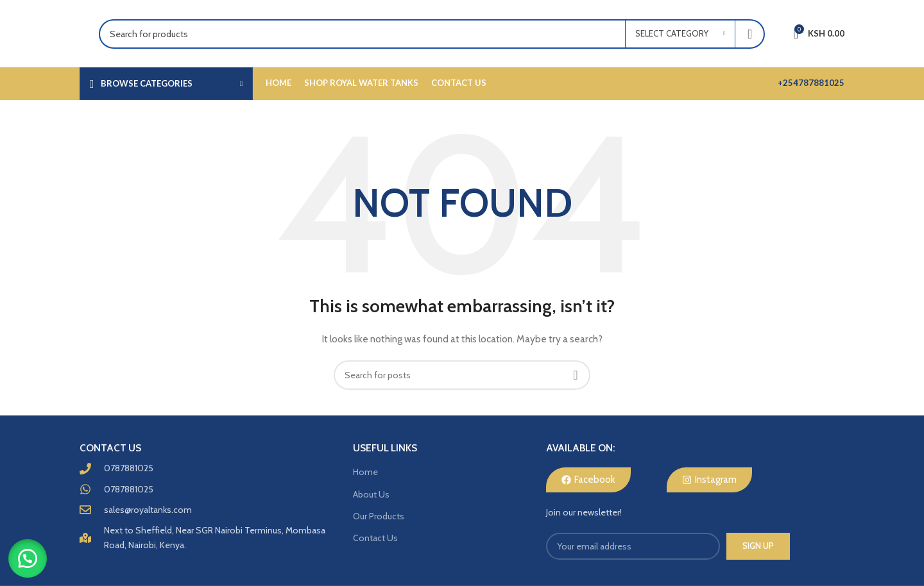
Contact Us (375, 538)
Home (365, 472)
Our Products (379, 516)
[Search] (432, 34)
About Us (371, 494)
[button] (32, 554)
